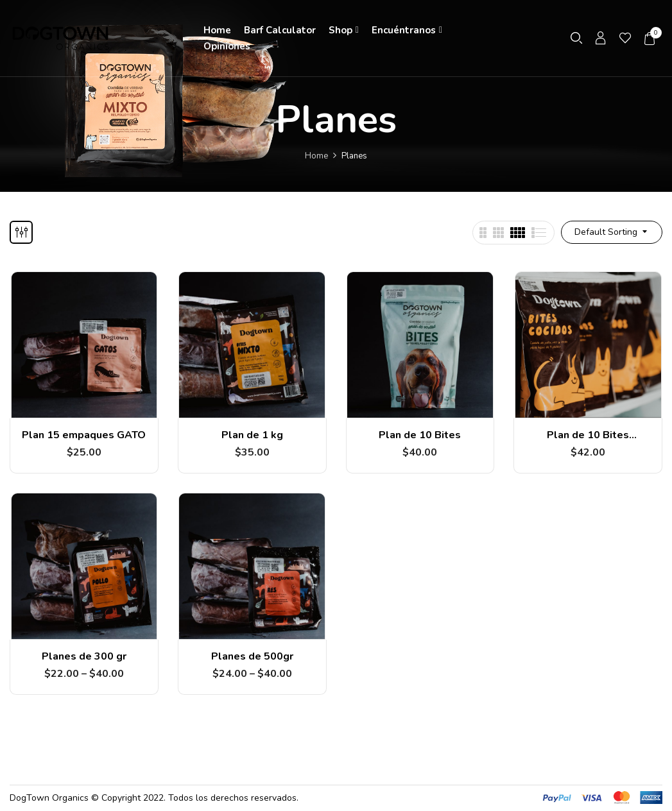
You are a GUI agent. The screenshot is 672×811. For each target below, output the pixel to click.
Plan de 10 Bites (420, 435)
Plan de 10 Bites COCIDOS (588, 441)
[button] (650, 38)
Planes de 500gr (252, 656)
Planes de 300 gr (84, 656)
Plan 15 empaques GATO (84, 435)
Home (316, 156)
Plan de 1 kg (252, 435)
